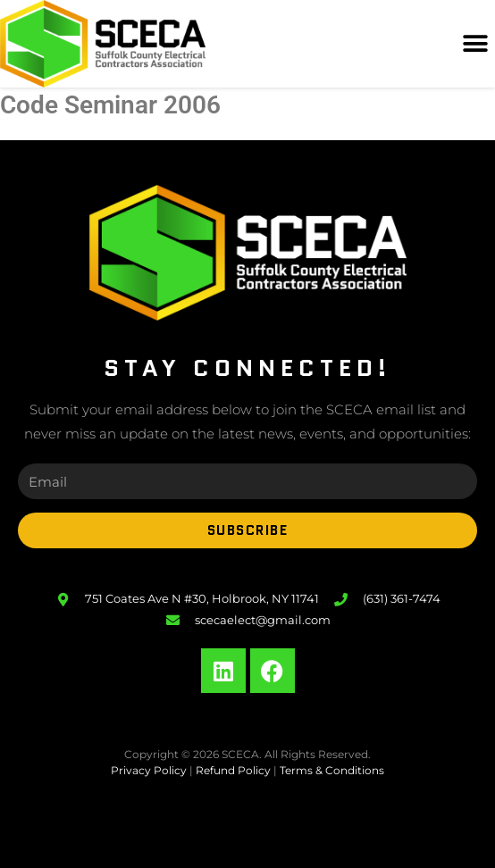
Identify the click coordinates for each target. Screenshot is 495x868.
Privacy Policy (149, 770)
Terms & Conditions (332, 770)
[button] (475, 44)
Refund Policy (233, 770)
